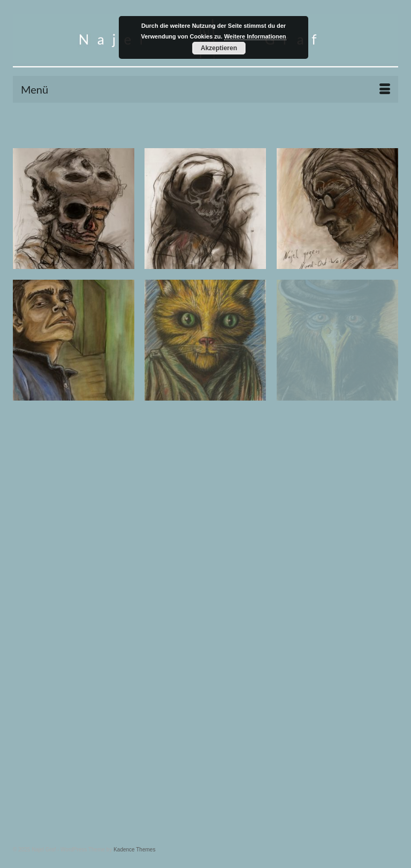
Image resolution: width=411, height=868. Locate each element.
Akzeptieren (219, 48)
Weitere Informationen (255, 36)
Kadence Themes (134, 850)
